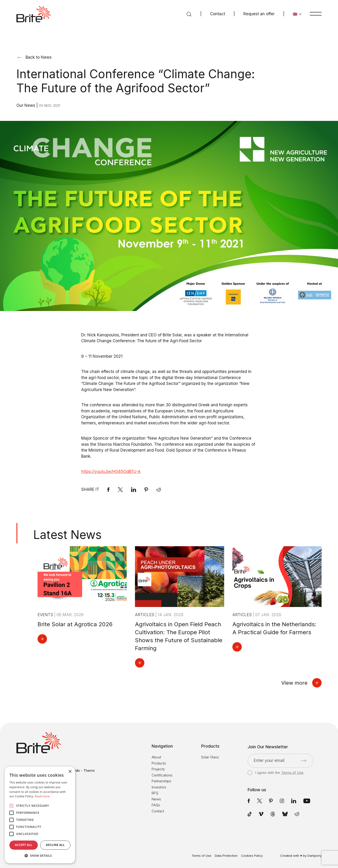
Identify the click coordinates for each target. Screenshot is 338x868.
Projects (158, 769)
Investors (159, 787)
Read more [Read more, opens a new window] (42, 796)
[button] (40, 856)
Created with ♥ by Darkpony (301, 856)
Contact (218, 14)
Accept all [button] (24, 845)
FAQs (156, 805)
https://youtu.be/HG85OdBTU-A (111, 472)
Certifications (162, 775)
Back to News (35, 57)
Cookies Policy (252, 856)
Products (159, 763)
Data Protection (226, 856)
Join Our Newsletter (268, 747)
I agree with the (275, 773)
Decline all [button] (55, 845)
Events (46, 615)
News (156, 799)
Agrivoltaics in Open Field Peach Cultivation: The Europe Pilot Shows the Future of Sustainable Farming (179, 636)
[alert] (40, 815)
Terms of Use (292, 773)
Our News (26, 105)
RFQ (155, 793)
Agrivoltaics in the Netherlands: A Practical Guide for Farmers (274, 628)
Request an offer (259, 14)
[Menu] (316, 14)
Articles (145, 615)
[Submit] (303, 761)
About (156, 757)
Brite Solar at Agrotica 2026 (75, 624)
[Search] (189, 14)
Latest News (67, 535)
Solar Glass (210, 757)
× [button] (70, 772)
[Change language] (297, 14)
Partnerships (161, 781)
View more (301, 683)
